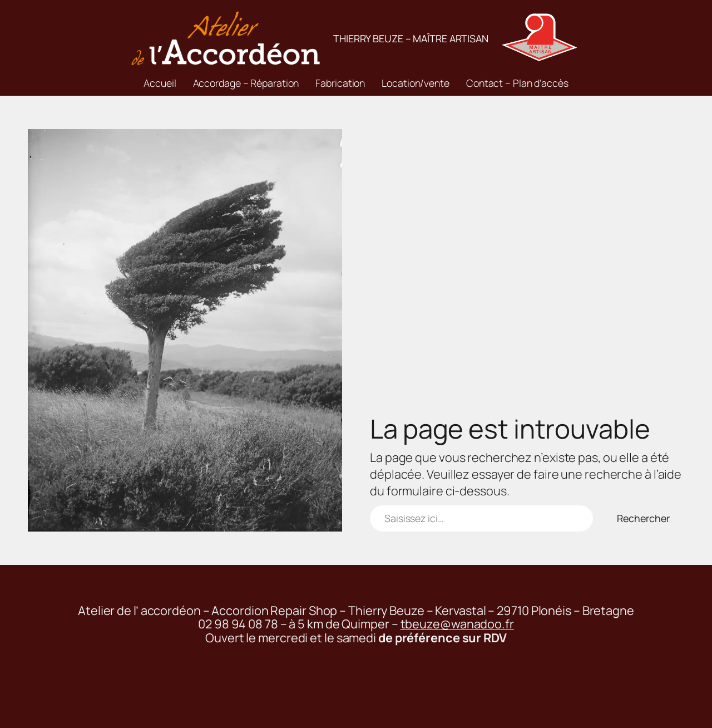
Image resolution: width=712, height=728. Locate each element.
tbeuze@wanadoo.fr (457, 624)
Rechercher (643, 518)
